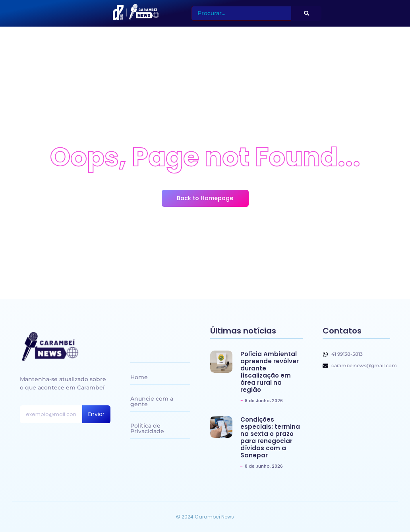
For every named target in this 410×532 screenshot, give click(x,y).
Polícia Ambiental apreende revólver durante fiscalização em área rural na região (270, 372)
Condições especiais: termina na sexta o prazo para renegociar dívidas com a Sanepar (270, 438)
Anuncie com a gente (152, 401)
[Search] (241, 13)
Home (139, 377)
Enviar (96, 414)
